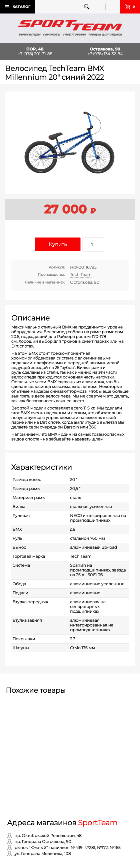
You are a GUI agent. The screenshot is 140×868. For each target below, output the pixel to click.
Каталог (21, 7)
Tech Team (81, 275)
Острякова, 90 (85, 282)
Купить (58, 244)
